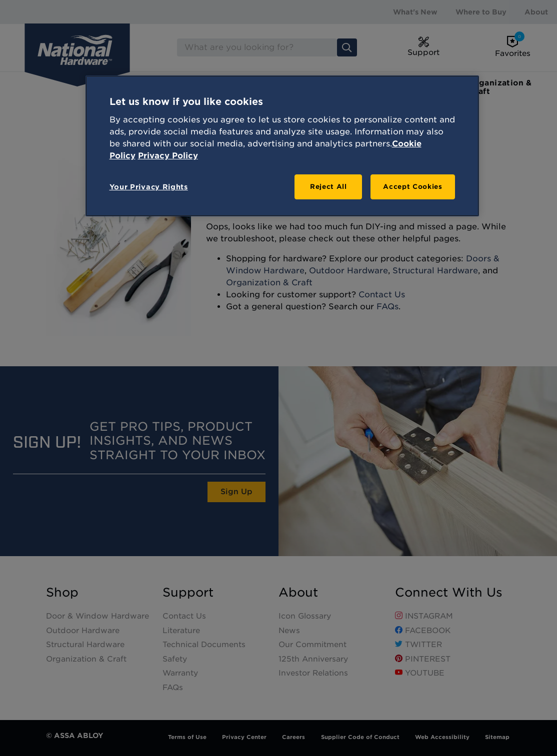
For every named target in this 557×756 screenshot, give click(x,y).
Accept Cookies (412, 187)
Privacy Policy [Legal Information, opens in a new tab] (168, 156)
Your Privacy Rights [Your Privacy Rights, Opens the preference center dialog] (149, 187)
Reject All (328, 187)
